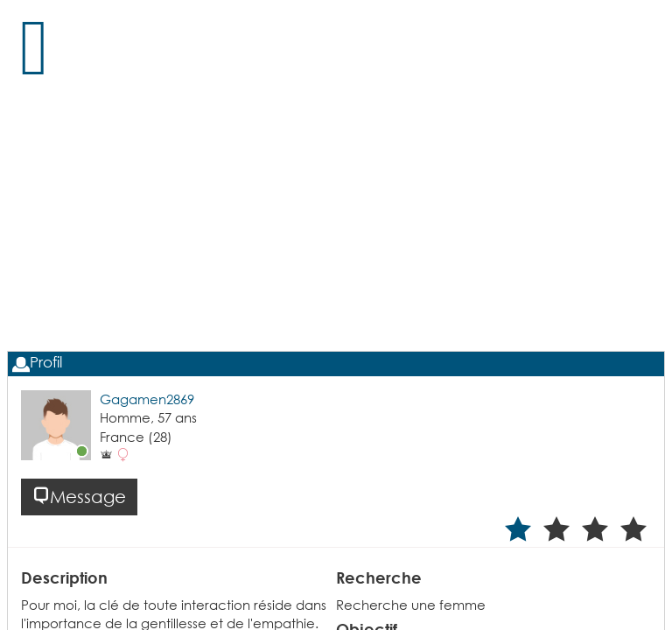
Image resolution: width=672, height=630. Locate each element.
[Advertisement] (336, 237)
